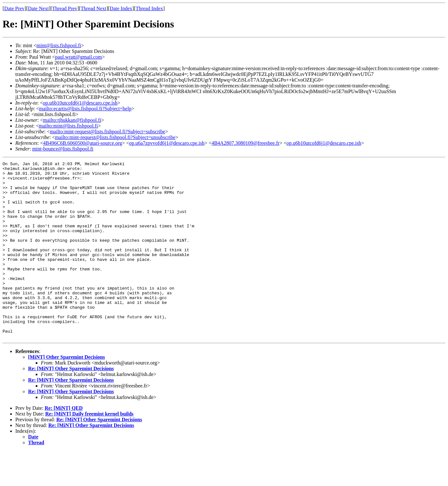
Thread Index (149, 8)
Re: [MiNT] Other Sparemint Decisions (71, 404)
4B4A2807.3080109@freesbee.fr (246, 143)
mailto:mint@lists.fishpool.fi (68, 126)
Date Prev (14, 8)
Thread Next (93, 8)
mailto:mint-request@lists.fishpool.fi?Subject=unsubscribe (115, 137)
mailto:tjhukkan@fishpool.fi (72, 120)
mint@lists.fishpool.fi (59, 45)
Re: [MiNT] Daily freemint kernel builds (90, 449)
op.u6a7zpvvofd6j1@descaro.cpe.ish (167, 143)
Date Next (38, 8)
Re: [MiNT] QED (64, 443)
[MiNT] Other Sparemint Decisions (67, 392)
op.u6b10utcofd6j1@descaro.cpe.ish (80, 103)
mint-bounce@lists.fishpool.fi (63, 149)
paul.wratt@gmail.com (78, 57)
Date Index (121, 8)
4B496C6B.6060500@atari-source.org (82, 143)
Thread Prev (65, 8)
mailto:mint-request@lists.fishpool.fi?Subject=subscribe (107, 132)
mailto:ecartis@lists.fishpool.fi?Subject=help (85, 109)
